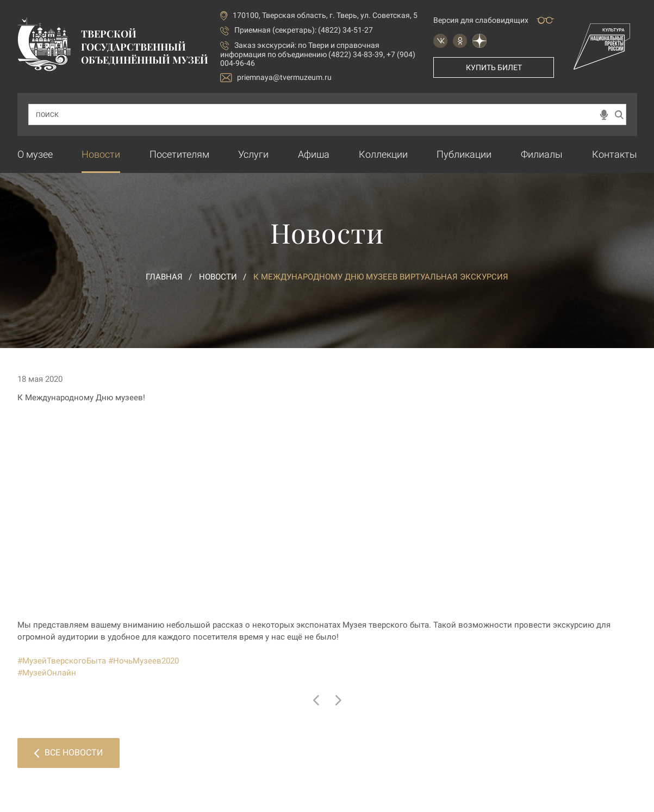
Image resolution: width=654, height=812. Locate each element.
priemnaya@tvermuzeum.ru (276, 78)
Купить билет (494, 67)
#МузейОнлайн (47, 673)
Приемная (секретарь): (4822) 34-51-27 (304, 30)
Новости (101, 154)
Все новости (68, 752)
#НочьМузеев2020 (144, 661)
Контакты (615, 154)
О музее (35, 154)
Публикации (464, 154)
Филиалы (542, 154)
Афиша (314, 154)
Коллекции (383, 154)
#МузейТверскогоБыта (62, 661)
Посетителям (179, 154)
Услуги (253, 154)
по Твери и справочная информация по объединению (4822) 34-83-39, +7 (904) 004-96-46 (318, 54)
